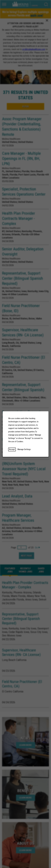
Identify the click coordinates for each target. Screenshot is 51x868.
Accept (12, 449)
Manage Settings (24, 449)
